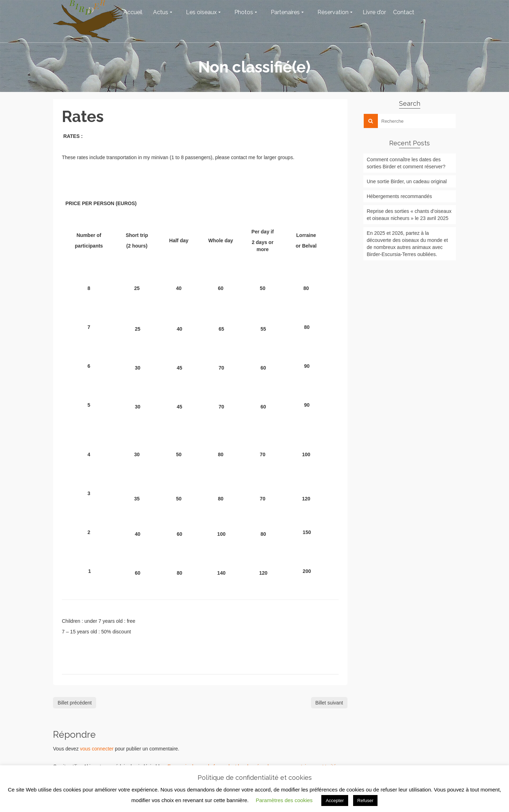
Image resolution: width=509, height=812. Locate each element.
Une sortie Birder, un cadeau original (407, 181)
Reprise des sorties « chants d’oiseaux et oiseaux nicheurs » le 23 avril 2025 (409, 215)
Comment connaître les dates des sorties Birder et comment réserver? (406, 163)
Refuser (365, 801)
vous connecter (97, 749)
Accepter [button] (335, 801)
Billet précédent (75, 703)
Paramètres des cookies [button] (284, 800)
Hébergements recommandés (399, 196)
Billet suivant (329, 703)
